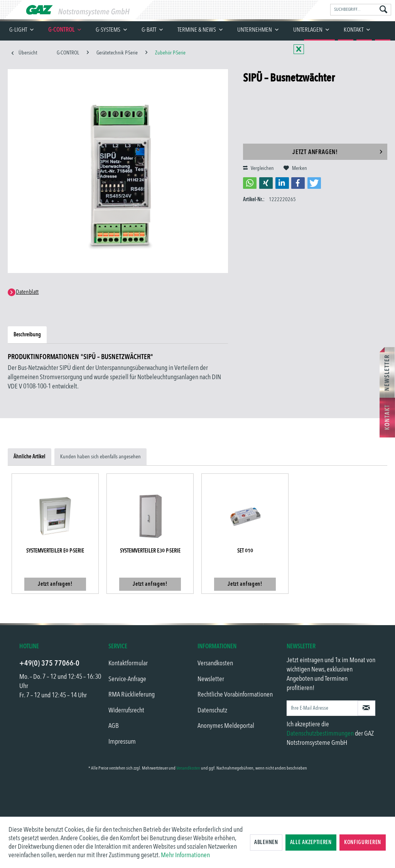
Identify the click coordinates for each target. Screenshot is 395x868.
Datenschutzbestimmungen (320, 734)
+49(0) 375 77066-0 (49, 664)
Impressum (122, 742)
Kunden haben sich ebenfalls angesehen (100, 457)
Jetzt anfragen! (338, 151)
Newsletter (211, 679)
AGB (114, 726)
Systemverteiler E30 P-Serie (150, 551)
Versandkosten (215, 663)
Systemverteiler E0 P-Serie (55, 551)
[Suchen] (383, 10)
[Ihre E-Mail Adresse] (322, 708)
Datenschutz (212, 710)
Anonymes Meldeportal (226, 726)
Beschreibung (27, 335)
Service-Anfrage (127, 679)
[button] (250, 183)
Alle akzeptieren (311, 843)
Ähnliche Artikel (30, 457)
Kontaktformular (128, 663)
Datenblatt (27, 292)
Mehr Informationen (185, 855)
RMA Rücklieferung (132, 695)
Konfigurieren (363, 843)
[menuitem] (361, 10)
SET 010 (245, 551)
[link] (197, 795)
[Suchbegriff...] (361, 10)
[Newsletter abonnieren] (366, 708)
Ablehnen (266, 843)
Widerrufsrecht (126, 710)
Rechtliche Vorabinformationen (235, 695)
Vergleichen (258, 168)
